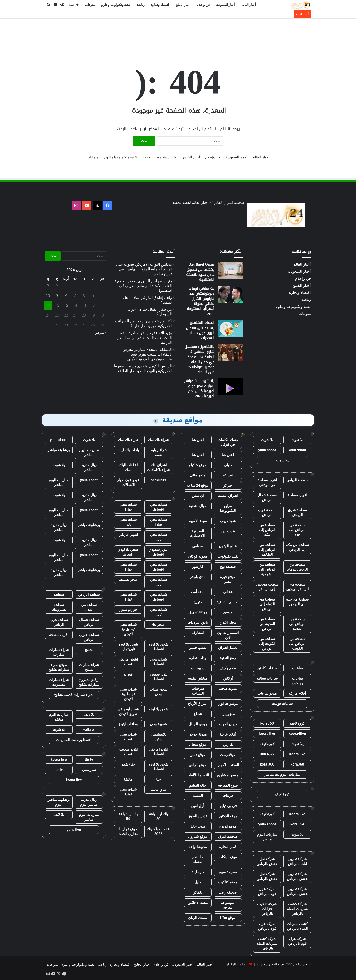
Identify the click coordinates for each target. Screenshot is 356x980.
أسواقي (198, 546)
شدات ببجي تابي (128, 522)
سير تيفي (89, 770)
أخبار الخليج (183, 5)
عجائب (228, 592)
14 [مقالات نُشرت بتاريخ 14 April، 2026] (75, 305)
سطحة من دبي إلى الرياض (267, 587)
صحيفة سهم (228, 872)
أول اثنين (198, 806)
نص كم (228, 475)
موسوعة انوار (228, 704)
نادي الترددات (198, 622)
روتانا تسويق (198, 612)
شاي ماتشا (158, 789)
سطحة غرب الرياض (267, 512)
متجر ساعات (267, 693)
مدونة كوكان (198, 556)
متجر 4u (158, 625)
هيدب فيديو (198, 648)
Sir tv (89, 759)
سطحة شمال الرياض (267, 497)
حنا (158, 779)
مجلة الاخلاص (198, 903)
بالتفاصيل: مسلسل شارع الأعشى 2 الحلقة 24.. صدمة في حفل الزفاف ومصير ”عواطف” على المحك (199, 359)
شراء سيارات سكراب (59, 652)
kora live (297, 824)
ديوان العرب (228, 724)
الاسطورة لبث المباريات (74, 740)
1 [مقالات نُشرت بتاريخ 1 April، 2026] (66, 286)
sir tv (59, 770)
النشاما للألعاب (198, 775)
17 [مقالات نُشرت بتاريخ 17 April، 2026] (48, 305)
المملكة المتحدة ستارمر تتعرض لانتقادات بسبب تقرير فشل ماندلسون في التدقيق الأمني (147, 354)
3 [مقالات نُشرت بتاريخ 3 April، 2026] (48, 286)
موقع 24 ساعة (198, 485)
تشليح (89, 650)
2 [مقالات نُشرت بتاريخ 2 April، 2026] (57, 286)
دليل (198, 882)
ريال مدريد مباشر (89, 467)
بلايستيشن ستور (158, 737)
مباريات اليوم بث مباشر (282, 774)
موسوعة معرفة (228, 905)
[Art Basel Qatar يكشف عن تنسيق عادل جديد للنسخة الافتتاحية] (230, 271)
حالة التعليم (198, 785)
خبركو (228, 485)
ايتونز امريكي (128, 535)
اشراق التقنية (228, 496)
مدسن (228, 612)
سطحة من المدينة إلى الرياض (267, 624)
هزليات (228, 796)
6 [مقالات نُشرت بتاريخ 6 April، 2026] (84, 296)
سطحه (59, 595)
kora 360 (267, 764)
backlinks (158, 480)
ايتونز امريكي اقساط (128, 662)
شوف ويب (228, 521)
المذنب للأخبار (228, 765)
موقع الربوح (228, 826)
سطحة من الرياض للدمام (297, 567)
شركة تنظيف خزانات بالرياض (267, 909)
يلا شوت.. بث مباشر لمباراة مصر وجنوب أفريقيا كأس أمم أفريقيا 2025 (199, 388)
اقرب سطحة (297, 495)
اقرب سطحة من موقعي (267, 482)
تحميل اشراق (228, 648)
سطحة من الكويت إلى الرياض (267, 644)
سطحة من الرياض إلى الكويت (297, 644)
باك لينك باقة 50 (128, 816)
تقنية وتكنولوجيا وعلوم (116, 5)
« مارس (100, 333)
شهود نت (198, 668)
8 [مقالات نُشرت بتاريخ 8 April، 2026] (66, 296)
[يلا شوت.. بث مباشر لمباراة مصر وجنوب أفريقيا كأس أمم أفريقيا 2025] (230, 387)
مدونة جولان (198, 734)
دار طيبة (198, 872)
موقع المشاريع (228, 775)
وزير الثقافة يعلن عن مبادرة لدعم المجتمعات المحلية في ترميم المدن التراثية (144, 338)
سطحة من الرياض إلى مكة (267, 530)
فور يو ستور (128, 610)
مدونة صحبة (228, 689)
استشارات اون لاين (228, 635)
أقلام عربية (228, 734)
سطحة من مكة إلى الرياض (297, 547)
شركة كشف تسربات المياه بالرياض (297, 909)
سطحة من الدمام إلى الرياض (267, 604)
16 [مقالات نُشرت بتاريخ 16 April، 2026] (57, 305)
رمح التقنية (228, 658)
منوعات (90, 5)
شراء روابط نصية (158, 452)
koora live (267, 734)
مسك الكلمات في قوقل (228, 442)
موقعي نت (228, 755)
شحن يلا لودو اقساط (128, 552)
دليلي (228, 465)
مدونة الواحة (198, 847)
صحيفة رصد (228, 892)
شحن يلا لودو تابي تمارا (128, 647)
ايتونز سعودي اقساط (158, 552)
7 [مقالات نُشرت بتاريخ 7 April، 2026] (75, 296)
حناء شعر (128, 764)
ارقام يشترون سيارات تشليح (89, 682)
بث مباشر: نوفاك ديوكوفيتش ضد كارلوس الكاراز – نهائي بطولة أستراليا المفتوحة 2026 (201, 301)
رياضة (141, 5)
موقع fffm (228, 918)
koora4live (297, 734)
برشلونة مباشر (59, 450)
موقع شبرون (198, 837)
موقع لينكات (228, 857)
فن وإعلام (203, 5)
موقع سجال (198, 744)
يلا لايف (89, 714)
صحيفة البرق (228, 837)
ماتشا (128, 779)
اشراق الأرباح (198, 704)
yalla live (74, 830)
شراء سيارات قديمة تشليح (74, 695)
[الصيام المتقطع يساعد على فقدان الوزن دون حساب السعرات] (230, 329)
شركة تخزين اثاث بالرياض (297, 861)
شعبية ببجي (158, 724)
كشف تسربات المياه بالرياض (297, 926)
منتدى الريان (198, 918)
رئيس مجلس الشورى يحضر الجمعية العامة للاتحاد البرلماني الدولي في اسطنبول (143, 286)
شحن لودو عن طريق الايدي (128, 711)
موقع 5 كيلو (198, 465)
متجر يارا (228, 714)
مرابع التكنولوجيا (228, 508)
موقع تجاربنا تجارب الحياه (128, 831)
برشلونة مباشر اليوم (59, 802)
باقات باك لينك (128, 450)
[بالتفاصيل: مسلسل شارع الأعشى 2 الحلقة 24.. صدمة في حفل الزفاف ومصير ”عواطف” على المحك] (230, 353)
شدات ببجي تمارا (128, 507)
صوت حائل (198, 826)
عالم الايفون (228, 546)
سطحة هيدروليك (59, 607)
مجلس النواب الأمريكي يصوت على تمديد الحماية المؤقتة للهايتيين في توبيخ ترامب (144, 269)
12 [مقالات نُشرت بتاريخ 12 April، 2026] (93, 305)
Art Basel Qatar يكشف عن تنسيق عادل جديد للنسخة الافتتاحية (200, 272)
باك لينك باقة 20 (158, 816)
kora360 (267, 723)
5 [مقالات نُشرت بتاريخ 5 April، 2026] (93, 296)
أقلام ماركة (297, 693)
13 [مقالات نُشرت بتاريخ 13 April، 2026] (84, 305)
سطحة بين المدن (89, 607)
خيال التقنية (198, 506)
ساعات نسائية (267, 678)
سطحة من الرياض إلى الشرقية (267, 569)
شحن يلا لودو (158, 709)
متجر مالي (198, 475)
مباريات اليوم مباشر (267, 837)
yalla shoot (297, 450)
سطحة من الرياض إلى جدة (297, 530)
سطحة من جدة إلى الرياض (297, 602)
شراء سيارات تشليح (89, 667)
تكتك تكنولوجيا (228, 556)
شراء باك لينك (158, 440)
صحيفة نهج (228, 567)
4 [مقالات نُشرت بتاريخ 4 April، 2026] (102, 296)
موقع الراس (198, 765)
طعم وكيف (228, 668)
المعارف (198, 633)
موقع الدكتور (228, 816)
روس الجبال (198, 724)
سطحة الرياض (297, 480)
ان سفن (198, 496)
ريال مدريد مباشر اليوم (89, 802)
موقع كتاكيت (228, 882)
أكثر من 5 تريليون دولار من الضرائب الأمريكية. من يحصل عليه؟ (143, 323)
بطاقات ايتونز (128, 724)
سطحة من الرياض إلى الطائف (267, 550)
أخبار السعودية (226, 5)
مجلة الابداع (228, 622)
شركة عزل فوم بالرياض (267, 891)
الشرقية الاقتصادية (198, 534)
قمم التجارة (228, 847)
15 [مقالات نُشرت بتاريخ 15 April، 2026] (66, 305)
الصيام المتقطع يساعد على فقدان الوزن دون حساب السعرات (200, 330)
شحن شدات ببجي (158, 692)
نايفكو (198, 892)
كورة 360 (267, 754)
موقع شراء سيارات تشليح (59, 667)
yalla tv (89, 729)
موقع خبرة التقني (228, 579)
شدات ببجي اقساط (158, 507)
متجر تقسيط (128, 580)
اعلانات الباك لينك (128, 467)
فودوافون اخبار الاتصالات (128, 482)
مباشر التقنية (198, 678)
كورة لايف (297, 723)
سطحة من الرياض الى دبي (297, 587)
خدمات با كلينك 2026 (158, 831)
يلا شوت (297, 440)
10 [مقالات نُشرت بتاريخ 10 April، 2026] (48, 296)
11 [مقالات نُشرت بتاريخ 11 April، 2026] (102, 305)
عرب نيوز (228, 531)
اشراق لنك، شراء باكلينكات (158, 467)
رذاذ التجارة (198, 658)
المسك (198, 796)
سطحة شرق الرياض (297, 512)
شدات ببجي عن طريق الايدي (128, 629)
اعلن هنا (198, 440)
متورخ (198, 602)
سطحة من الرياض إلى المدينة (297, 624)
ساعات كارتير (267, 668)
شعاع (198, 714)
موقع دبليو (198, 755)
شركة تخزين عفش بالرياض (297, 876)
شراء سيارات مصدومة (59, 682)
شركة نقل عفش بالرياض (267, 861)
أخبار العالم (249, 5)
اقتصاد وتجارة (160, 5)
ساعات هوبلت (282, 704)
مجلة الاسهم (198, 521)
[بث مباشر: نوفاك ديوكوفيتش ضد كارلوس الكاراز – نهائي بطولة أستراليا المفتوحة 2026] (230, 295)
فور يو (128, 674)
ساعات (297, 668)
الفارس (228, 744)
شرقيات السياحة (198, 691)
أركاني (228, 678)
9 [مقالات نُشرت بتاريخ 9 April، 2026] (57, 296)
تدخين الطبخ (198, 816)
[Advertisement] (178, 33)
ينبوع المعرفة (228, 785)
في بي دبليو (228, 806)
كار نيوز (198, 567)
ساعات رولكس (297, 681)
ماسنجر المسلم (198, 859)
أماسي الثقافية (228, 602)
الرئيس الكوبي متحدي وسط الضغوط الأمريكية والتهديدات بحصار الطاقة (143, 368)
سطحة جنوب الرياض (89, 637)
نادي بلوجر (198, 577)
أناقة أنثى (198, 592)
